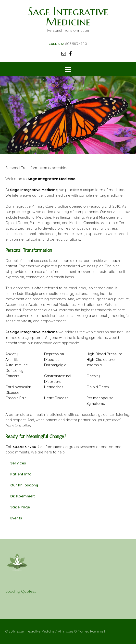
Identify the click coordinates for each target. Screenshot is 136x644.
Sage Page (20, 507)
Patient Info (21, 474)
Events (16, 518)
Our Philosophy (24, 485)
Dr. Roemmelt (23, 496)
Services (18, 463)
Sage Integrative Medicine (68, 16)
